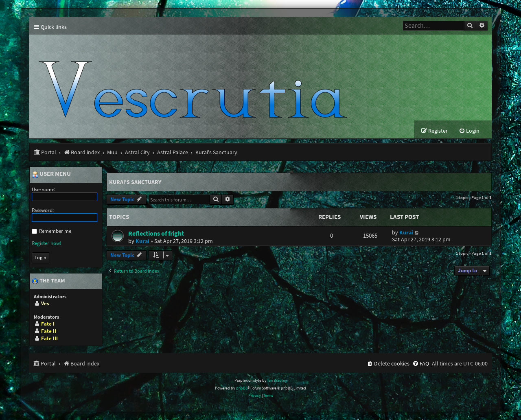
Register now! (47, 243)
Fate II (49, 331)
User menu (51, 174)
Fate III (49, 338)
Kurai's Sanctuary (135, 182)
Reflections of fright (156, 233)
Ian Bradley (277, 380)
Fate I (48, 324)
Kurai (142, 241)
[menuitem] (469, 131)
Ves (45, 303)
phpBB (242, 388)
